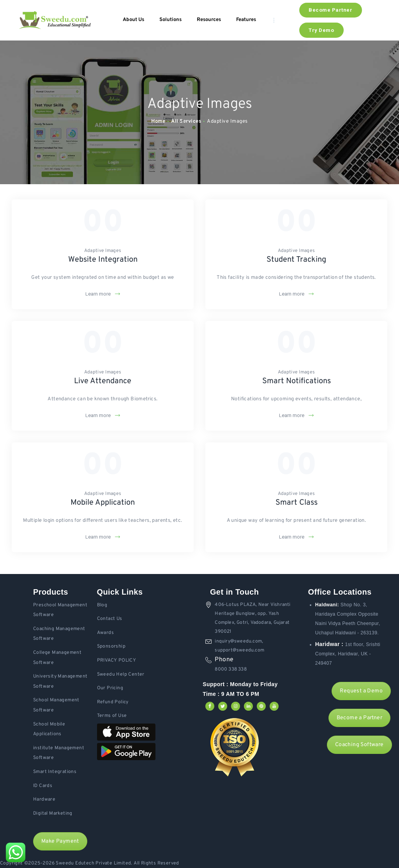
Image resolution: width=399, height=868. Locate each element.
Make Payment (60, 841)
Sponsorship (111, 646)
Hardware (44, 799)
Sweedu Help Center (121, 674)
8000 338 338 (230, 669)
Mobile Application (103, 503)
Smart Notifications (297, 381)
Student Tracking (296, 260)
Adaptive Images (103, 251)
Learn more (98, 294)
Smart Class (297, 503)
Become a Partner (359, 718)
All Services (186, 121)
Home (158, 121)
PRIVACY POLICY (117, 660)
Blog (102, 605)
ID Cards (43, 786)
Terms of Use (112, 716)
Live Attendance (103, 381)
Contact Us (110, 619)
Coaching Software (359, 745)
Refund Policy (113, 702)
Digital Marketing (53, 813)
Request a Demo (361, 691)
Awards (105, 633)
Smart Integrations (55, 772)
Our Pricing (110, 688)
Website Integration (103, 260)
